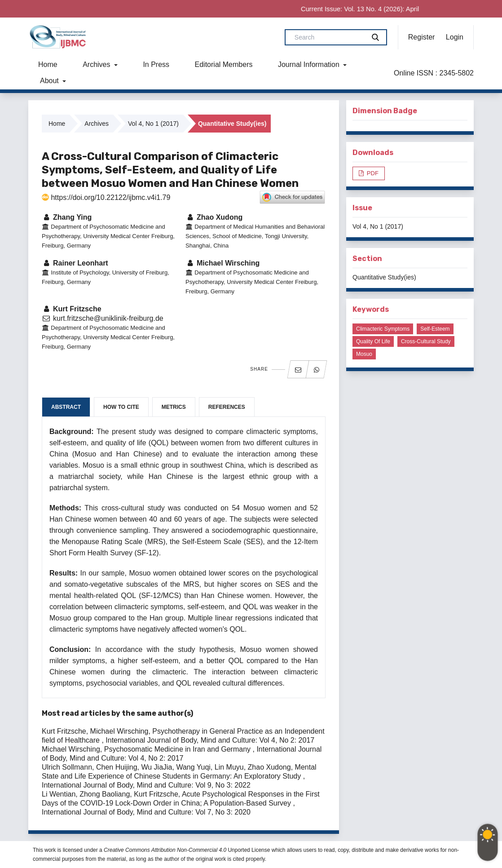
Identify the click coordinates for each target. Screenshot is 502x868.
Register (422, 37)
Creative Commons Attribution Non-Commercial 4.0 (165, 850)
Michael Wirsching (222, 263)
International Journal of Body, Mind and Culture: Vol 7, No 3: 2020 (146, 812)
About (50, 81)
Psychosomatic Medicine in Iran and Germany (178, 749)
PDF (372, 173)
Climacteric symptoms (383, 329)
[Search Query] (329, 37)
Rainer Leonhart (75, 263)
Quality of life (373, 341)
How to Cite (121, 407)
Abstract (66, 407)
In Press (156, 64)
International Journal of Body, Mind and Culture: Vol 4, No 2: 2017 (210, 740)
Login (455, 37)
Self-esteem (435, 329)
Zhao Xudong (214, 217)
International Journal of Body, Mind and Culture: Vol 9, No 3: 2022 (146, 785)
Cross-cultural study (426, 341)
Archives (97, 64)
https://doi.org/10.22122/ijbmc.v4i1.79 (106, 197)
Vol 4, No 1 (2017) (153, 124)
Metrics (174, 407)
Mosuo (364, 354)
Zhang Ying (67, 217)
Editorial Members (224, 64)
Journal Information (310, 64)
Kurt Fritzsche (72, 309)
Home (48, 64)
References (227, 407)
